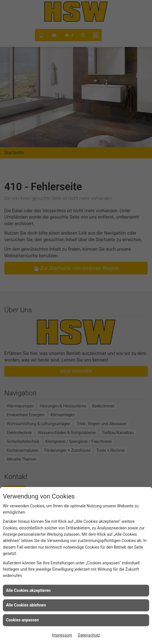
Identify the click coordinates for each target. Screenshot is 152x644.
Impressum (62, 635)
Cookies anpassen (22, 620)
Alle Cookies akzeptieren (28, 590)
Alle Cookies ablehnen (26, 605)
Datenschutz (89, 635)
